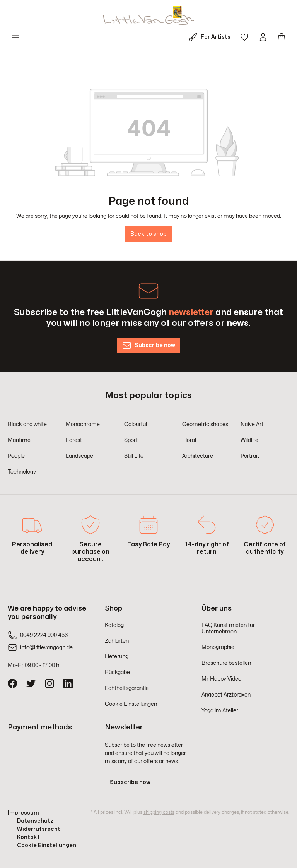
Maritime (19, 440)
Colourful (136, 424)
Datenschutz (35, 821)
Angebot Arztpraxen (226, 695)
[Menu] (15, 37)
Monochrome (83, 424)
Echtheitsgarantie (127, 688)
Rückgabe (117, 672)
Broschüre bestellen (226, 663)
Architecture (198, 456)
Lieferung (117, 657)
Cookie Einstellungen (131, 704)
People (16, 456)
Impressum (23, 813)
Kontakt (28, 837)
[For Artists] (211, 37)
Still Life (134, 456)
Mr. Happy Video (221, 679)
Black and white (27, 424)
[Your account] (263, 37)
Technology (22, 472)
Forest (74, 440)
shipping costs (159, 812)
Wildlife (249, 440)
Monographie (218, 647)
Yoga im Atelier (220, 711)
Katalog (114, 625)
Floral (189, 440)
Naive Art (252, 424)
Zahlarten (117, 641)
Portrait (250, 456)
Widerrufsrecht (39, 829)
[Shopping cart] (282, 37)
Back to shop (148, 234)
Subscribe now (130, 782)
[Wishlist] (244, 37)
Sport (131, 440)
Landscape (79, 456)
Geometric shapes (205, 424)
